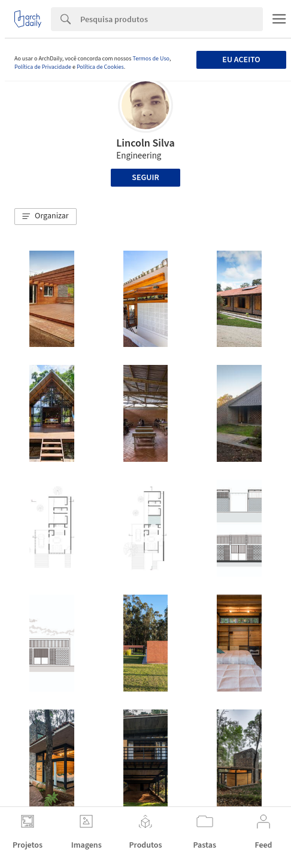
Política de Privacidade (43, 67)
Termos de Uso (151, 59)
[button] (46, 217)
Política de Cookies (100, 67)
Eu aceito (241, 60)
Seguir (145, 178)
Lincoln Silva (145, 143)
